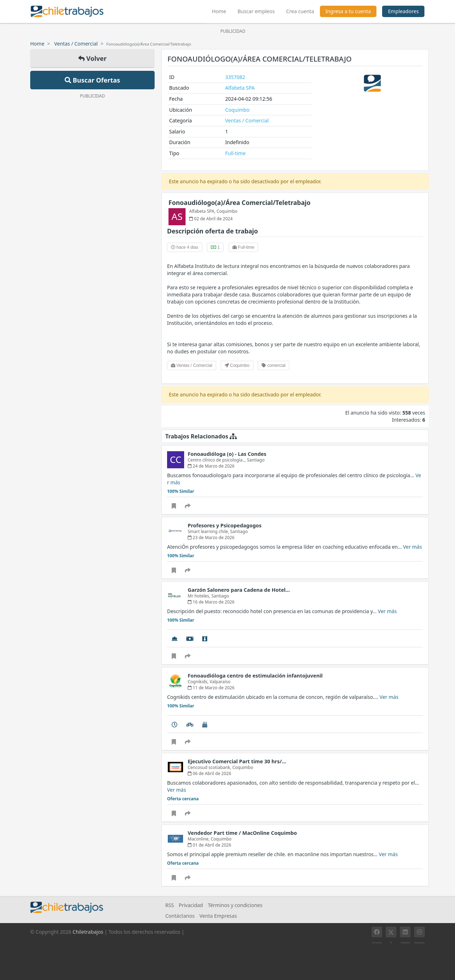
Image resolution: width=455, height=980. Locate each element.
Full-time (235, 153)
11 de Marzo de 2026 (211, 688)
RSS (170, 905)
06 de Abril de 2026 (209, 773)
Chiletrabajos (88, 932)
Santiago (256, 460)
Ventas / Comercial (76, 44)
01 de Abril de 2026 (209, 845)
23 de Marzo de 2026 (211, 538)
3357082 (235, 77)
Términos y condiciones (235, 905)
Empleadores (403, 11)
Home (222, 10)
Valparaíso (220, 682)
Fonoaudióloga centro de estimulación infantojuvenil (255, 676)
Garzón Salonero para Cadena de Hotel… (239, 590)
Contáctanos (180, 916)
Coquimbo (237, 110)
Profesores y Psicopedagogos (225, 525)
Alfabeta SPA (240, 88)
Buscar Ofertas (92, 80)
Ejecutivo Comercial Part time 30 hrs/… (237, 761)
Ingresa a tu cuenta (348, 11)
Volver (92, 58)
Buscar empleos (256, 11)
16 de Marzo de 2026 (211, 602)
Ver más (413, 547)
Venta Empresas (218, 916)
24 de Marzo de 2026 (211, 466)
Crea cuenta (300, 11)
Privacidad (191, 905)
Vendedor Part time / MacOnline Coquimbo (242, 833)
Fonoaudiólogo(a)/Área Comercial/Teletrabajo (240, 202)
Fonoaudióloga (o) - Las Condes (227, 454)
